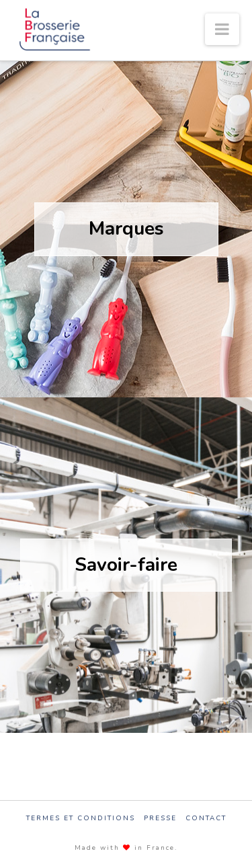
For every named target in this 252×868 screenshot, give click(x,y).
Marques (126, 229)
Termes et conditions (81, 819)
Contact (206, 819)
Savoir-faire (126, 565)
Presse (160, 819)
